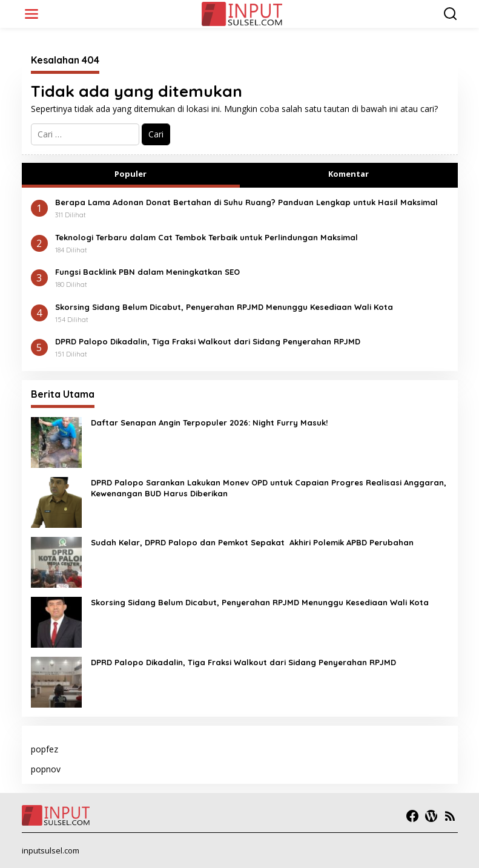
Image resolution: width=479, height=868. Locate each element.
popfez (45, 749)
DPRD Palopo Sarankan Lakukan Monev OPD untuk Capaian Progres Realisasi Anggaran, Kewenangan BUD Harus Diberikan (269, 488)
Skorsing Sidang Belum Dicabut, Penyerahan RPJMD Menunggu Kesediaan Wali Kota (224, 307)
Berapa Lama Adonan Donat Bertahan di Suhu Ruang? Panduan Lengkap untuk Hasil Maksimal (246, 202)
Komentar (349, 174)
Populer (130, 174)
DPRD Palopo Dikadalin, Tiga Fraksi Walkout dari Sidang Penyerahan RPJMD (208, 341)
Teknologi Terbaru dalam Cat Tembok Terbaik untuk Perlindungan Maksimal (206, 237)
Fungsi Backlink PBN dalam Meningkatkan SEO (147, 272)
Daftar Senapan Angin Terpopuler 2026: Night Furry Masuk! (209, 422)
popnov (46, 769)
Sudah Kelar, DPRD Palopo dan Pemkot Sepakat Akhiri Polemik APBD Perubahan (252, 542)
